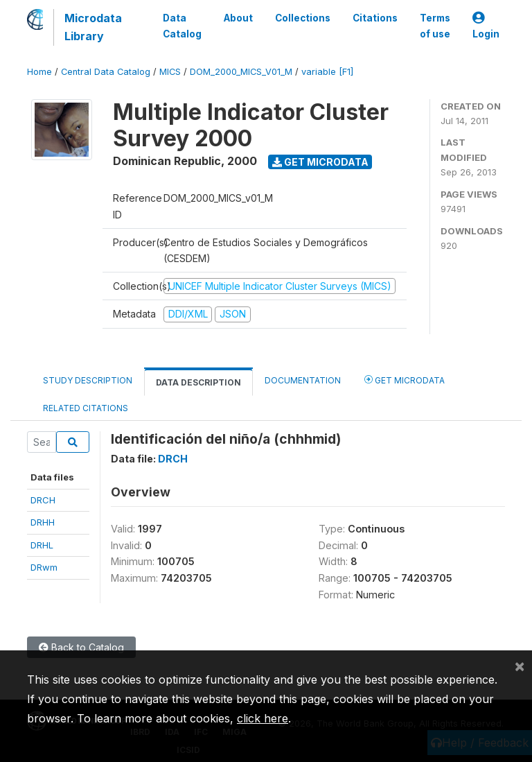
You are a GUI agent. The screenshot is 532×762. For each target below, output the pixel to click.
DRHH (43, 522)
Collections (303, 18)
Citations (375, 18)
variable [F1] (327, 72)
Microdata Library (93, 27)
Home (39, 72)
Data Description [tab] (198, 382)
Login (486, 26)
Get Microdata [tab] (405, 380)
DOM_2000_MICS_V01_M (241, 72)
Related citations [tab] (86, 408)
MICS (170, 72)
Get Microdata (320, 162)
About (238, 18)
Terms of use (435, 26)
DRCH (43, 500)
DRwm (44, 567)
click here (263, 718)
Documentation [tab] (303, 380)
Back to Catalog (81, 647)
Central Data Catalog (106, 72)
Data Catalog (182, 26)
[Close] (520, 666)
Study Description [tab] (88, 380)
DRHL (42, 545)
